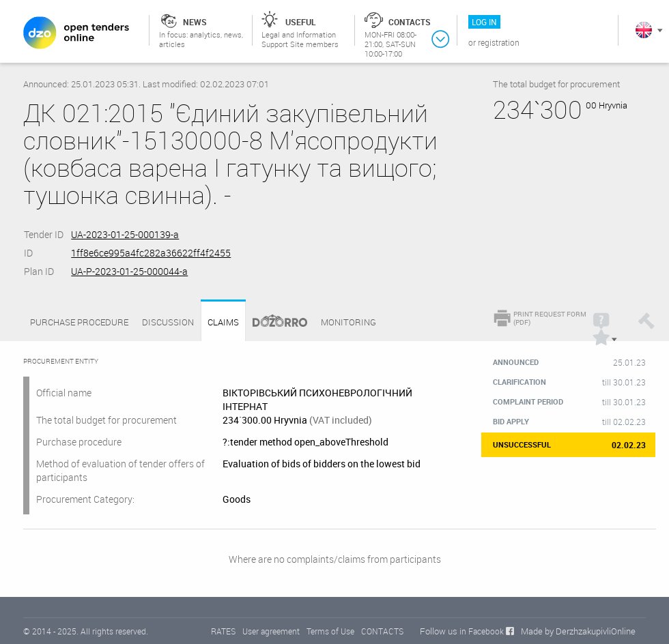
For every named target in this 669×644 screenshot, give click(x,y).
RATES (223, 631)
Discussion (168, 322)
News (195, 22)
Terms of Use (330, 631)
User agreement (271, 631)
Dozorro (274, 322)
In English (644, 30)
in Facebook (482, 631)
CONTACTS (382, 631)
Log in (484, 22)
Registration (499, 42)
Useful (301, 22)
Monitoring (348, 322)
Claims (223, 322)
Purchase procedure (79, 322)
